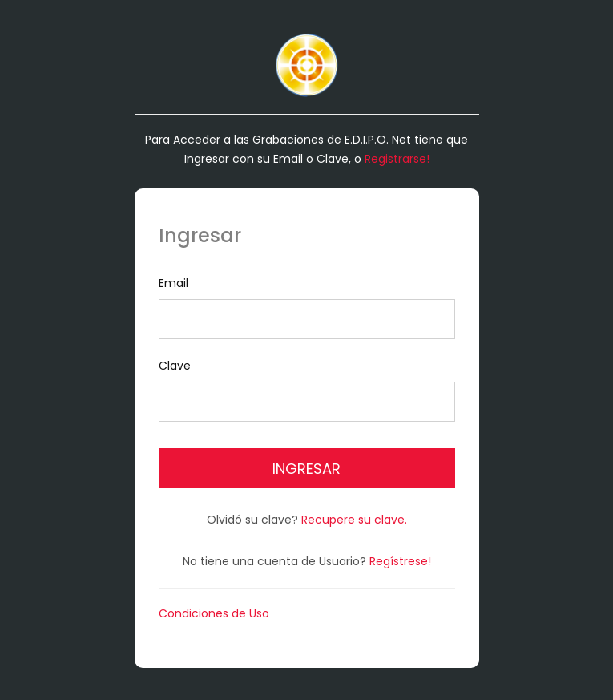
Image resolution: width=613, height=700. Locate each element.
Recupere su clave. (354, 520)
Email (307, 307)
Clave (307, 390)
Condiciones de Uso (214, 613)
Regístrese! (400, 561)
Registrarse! (397, 159)
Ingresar (306, 469)
